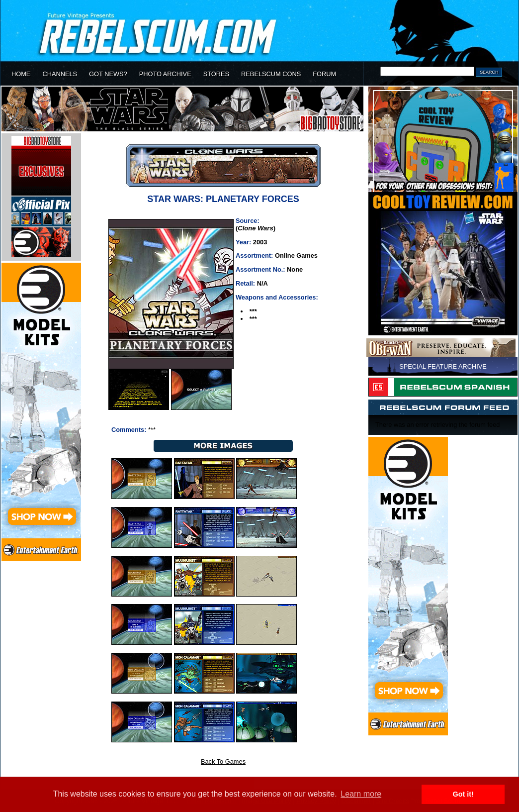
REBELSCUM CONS (271, 74)
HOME (21, 74)
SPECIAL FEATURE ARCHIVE (443, 366)
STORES (216, 74)
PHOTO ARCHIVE (165, 74)
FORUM (324, 74)
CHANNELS (60, 74)
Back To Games (223, 761)
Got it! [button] (463, 794)
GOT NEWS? (108, 74)
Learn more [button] (361, 794)
